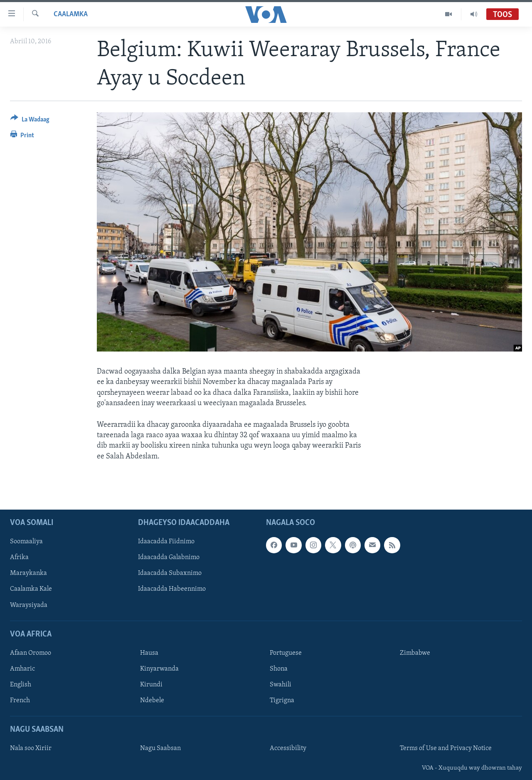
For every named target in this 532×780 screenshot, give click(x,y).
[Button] (30, 121)
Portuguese (286, 653)
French (20, 701)
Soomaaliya (26, 542)
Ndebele (152, 701)
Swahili (281, 685)
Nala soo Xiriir (31, 748)
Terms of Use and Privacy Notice (446, 748)
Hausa (149, 653)
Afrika (19, 557)
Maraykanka (28, 573)
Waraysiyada (29, 605)
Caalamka (71, 14)
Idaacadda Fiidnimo (166, 542)
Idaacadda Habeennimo (172, 589)
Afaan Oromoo (31, 653)
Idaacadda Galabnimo (169, 557)
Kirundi (151, 685)
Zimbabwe (415, 653)
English (21, 685)
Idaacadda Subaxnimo (170, 573)
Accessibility (288, 748)
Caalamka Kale (31, 589)
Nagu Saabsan (160, 748)
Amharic (22, 669)
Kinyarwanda (159, 669)
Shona (279, 669)
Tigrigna (282, 701)
